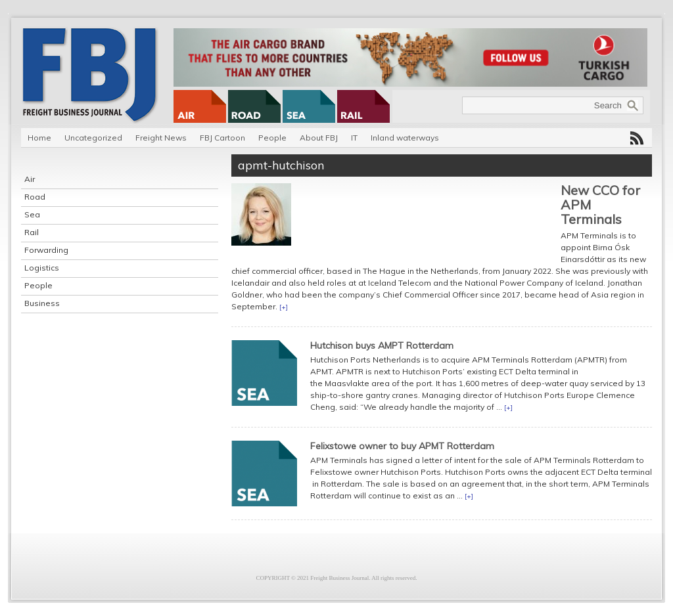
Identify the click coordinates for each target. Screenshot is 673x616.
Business (42, 303)
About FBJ (319, 138)
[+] (284, 307)
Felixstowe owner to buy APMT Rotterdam (402, 446)
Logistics (42, 268)
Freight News (161, 138)
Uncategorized (93, 138)
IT (354, 138)
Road (35, 197)
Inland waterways (405, 138)
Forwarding (46, 250)
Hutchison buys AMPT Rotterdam (382, 345)
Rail (32, 232)
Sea (32, 214)
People (272, 138)
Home (39, 138)
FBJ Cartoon (222, 138)
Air (30, 179)
